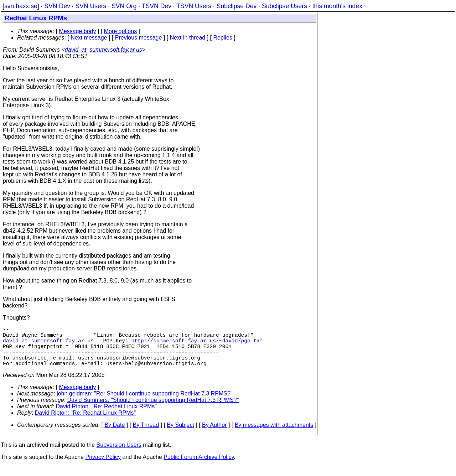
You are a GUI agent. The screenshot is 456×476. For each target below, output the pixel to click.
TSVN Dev (157, 6)
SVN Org (124, 6)
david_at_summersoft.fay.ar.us (103, 50)
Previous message (139, 38)
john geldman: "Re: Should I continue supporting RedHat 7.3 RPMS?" (144, 403)
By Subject (180, 435)
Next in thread (188, 38)
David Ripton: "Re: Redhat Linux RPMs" (106, 416)
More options (121, 31)
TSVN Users (194, 6)
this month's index (337, 6)
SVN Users (91, 6)
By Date (115, 435)
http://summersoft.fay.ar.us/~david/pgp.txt (197, 345)
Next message (89, 38)
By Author (214, 435)
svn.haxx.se (21, 6)
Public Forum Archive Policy (199, 467)
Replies (223, 38)
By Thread (146, 435)
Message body (77, 31)
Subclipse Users (284, 6)
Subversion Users (119, 455)
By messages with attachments (274, 435)
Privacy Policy (103, 467)
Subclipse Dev (237, 6)
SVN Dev (57, 6)
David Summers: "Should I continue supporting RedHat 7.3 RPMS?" (153, 410)
